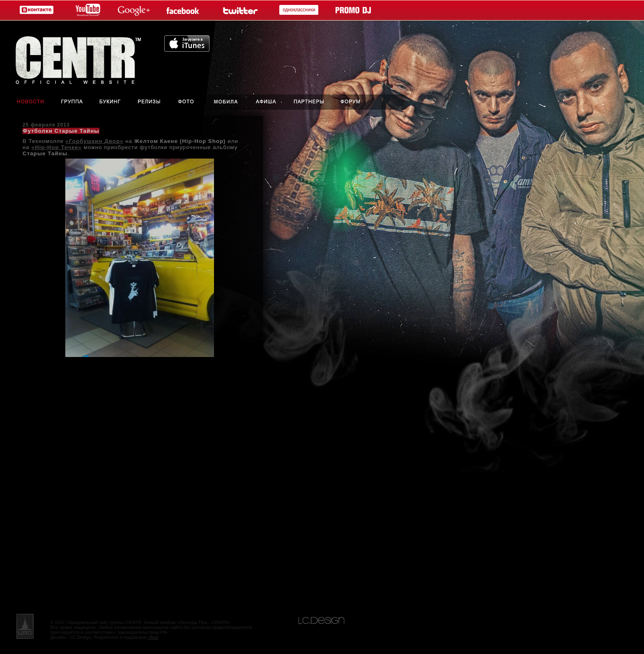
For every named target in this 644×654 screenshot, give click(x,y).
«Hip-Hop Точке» (56, 147)
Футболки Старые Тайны (61, 131)
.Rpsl (153, 637)
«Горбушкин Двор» (95, 141)
